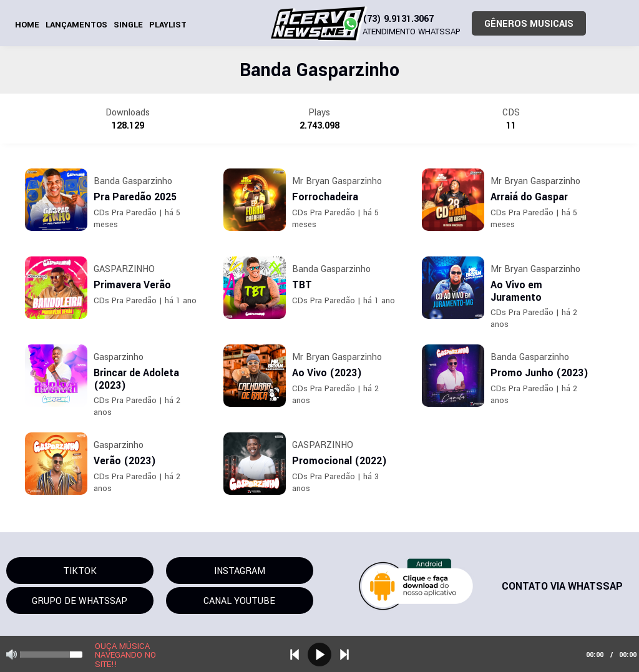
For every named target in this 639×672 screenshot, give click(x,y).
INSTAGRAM (240, 571)
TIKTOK (80, 571)
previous (295, 655)
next (344, 655)
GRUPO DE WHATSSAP (80, 601)
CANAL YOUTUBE (239, 601)
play (319, 655)
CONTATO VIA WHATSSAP (562, 586)
